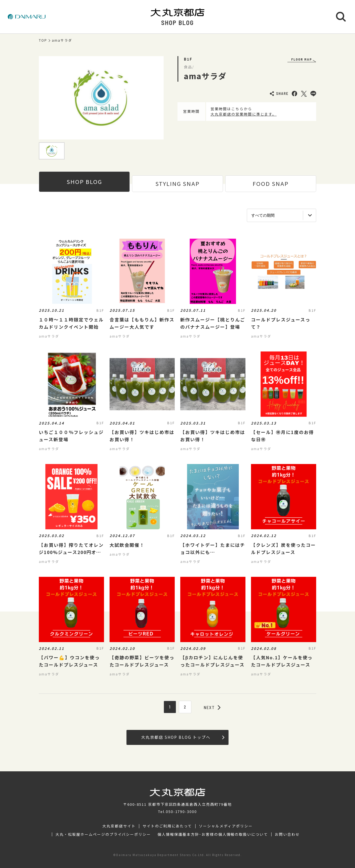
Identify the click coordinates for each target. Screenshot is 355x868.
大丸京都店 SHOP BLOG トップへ (183, 737)
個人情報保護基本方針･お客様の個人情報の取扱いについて (213, 834)
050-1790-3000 (181, 811)
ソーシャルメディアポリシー (226, 826)
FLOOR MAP (302, 59)
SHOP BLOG (84, 182)
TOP (43, 40)
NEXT (212, 707)
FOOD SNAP (271, 184)
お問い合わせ (287, 834)
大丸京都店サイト (119, 826)
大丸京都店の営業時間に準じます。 (244, 114)
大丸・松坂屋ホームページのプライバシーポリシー (103, 834)
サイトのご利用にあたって (167, 826)
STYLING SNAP (177, 184)
